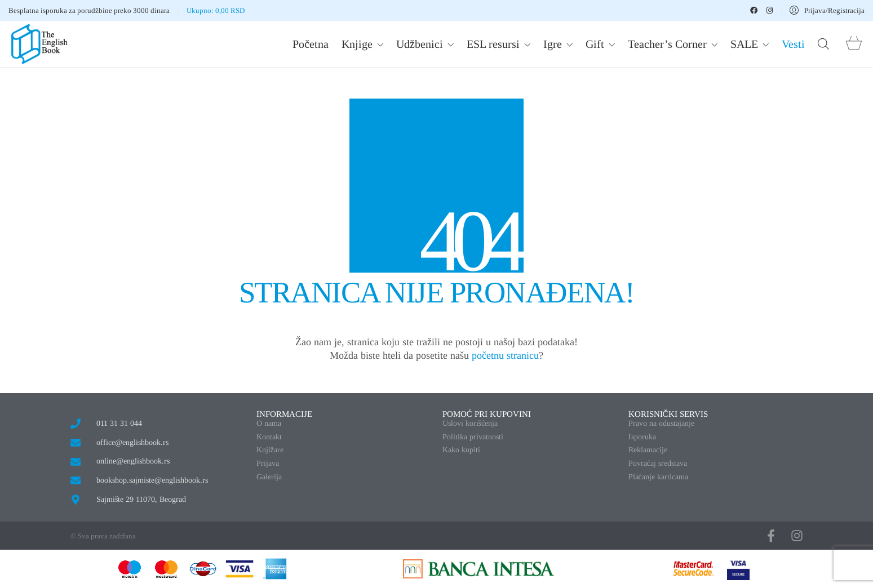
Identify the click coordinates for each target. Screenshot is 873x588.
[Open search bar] (823, 44)
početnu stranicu (505, 355)
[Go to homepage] (39, 44)
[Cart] (854, 44)
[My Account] (827, 10)
